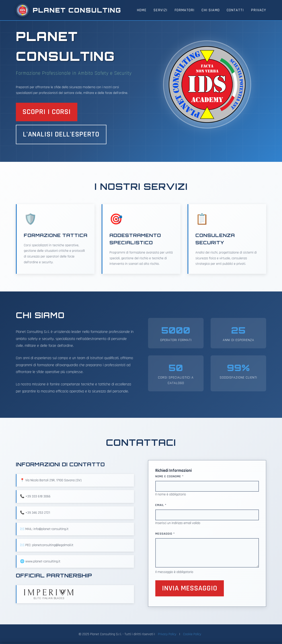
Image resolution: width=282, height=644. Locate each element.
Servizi (160, 10)
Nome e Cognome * (170, 476)
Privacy (259, 10)
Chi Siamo (211, 10)
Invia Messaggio (190, 588)
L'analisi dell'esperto (61, 134)
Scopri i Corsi (47, 112)
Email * (161, 505)
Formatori (185, 10)
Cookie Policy (192, 634)
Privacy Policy (167, 634)
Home (142, 10)
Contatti (235, 10)
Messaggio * (165, 534)
